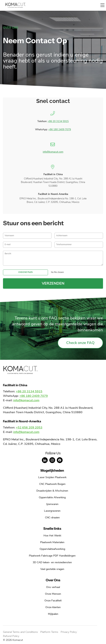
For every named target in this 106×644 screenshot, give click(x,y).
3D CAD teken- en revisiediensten (52, 562)
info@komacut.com (53, 152)
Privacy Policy (69, 632)
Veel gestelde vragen (52, 569)
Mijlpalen (53, 614)
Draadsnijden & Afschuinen (52, 491)
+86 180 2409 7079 (60, 130)
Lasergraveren (52, 511)
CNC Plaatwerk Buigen (52, 484)
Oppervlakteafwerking (52, 549)
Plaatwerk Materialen (52, 542)
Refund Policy (11, 636)
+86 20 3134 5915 (58, 121)
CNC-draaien (52, 517)
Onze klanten (53, 607)
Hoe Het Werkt (52, 535)
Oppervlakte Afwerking (52, 497)
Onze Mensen (53, 594)
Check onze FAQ (80, 343)
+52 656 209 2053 (29, 428)
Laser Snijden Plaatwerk (52, 477)
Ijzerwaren (52, 504)
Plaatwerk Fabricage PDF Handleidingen (52, 556)
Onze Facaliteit (53, 600)
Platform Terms (49, 632)
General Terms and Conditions (20, 632)
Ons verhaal (53, 587)
